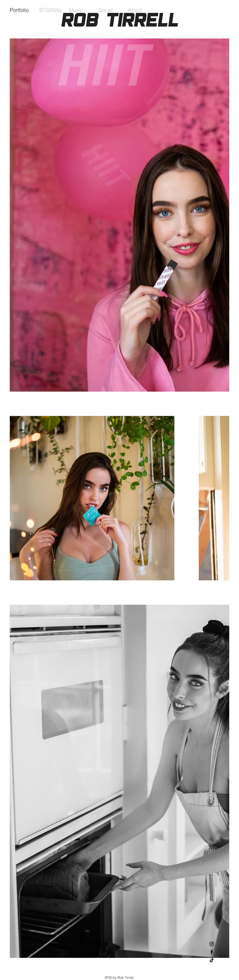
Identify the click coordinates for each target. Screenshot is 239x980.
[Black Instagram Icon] (212, 944)
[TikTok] (212, 960)
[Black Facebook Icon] (212, 952)
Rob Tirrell (120, 20)
